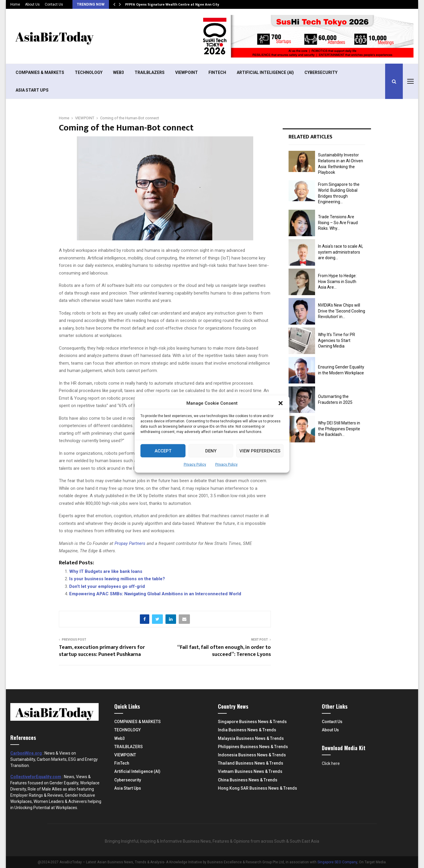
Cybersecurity (321, 72)
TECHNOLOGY (89, 72)
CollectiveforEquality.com (36, 777)
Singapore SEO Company (337, 862)
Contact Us (54, 4)
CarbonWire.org (26, 753)
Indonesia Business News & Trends (252, 755)
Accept (163, 451)
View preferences (260, 451)
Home (15, 4)
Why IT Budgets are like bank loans (106, 571)
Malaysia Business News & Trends (251, 738)
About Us (32, 4)
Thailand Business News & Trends (251, 763)
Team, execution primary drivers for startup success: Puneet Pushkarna (102, 651)
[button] (281, 403)
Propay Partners (131, 543)
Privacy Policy (195, 464)
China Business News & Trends (248, 780)
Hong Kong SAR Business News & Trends (257, 788)
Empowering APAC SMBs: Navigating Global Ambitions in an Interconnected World (155, 594)
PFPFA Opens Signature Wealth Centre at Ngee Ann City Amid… (178, 4)
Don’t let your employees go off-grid (107, 586)
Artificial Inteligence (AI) (265, 72)
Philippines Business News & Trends (253, 747)
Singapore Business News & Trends (252, 722)
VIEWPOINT (187, 72)
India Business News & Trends (247, 730)
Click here (331, 763)
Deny (211, 451)
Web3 (119, 72)
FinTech (217, 72)
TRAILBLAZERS (150, 72)
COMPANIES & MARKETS (40, 72)
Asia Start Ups (32, 90)
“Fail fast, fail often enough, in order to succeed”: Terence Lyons (224, 651)
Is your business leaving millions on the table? (117, 579)
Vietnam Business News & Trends (250, 771)
